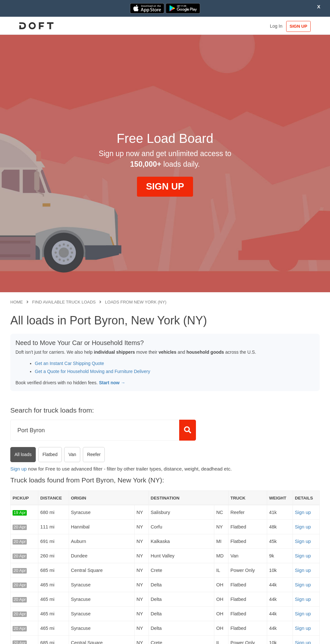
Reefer (94, 454)
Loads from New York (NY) (136, 302)
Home (17, 302)
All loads (23, 454)
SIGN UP (300, 26)
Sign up (19, 469)
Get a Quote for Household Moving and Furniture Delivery (92, 371)
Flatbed (50, 454)
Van (72, 454)
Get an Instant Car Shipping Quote (69, 363)
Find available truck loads (64, 302)
